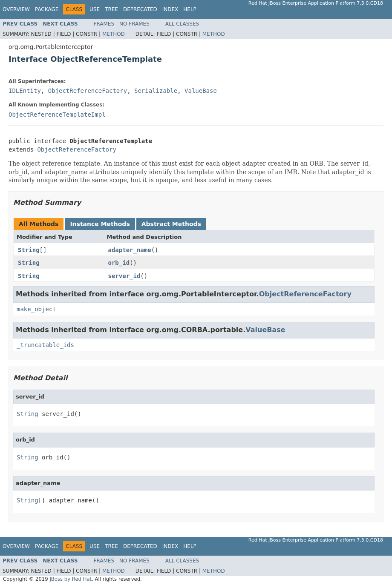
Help (190, 9)
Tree (111, 9)
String (29, 250)
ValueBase (201, 91)
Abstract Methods (171, 224)
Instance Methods (100, 224)
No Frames (134, 24)
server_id (124, 276)
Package (47, 9)
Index (170, 9)
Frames (104, 24)
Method (114, 34)
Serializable (156, 91)
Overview (16, 9)
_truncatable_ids (45, 345)
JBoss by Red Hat (71, 579)
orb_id (119, 263)
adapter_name (130, 250)
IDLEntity (25, 91)
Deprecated (140, 9)
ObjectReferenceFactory (88, 91)
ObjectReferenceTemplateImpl (57, 115)
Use (95, 9)
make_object (36, 309)
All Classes (182, 24)
